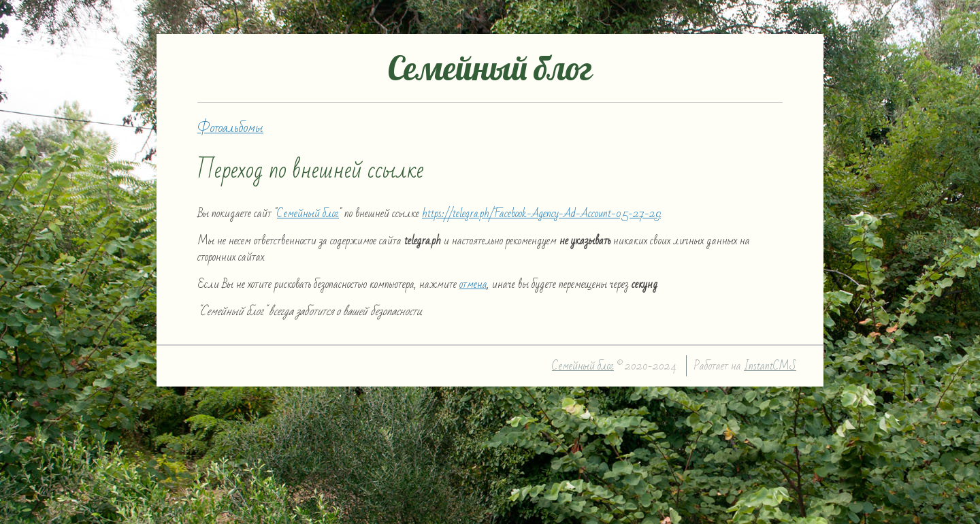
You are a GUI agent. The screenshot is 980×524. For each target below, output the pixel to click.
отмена (473, 284)
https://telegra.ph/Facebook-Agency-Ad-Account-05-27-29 (541, 213)
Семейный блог (308, 213)
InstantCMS (770, 366)
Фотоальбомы (230, 128)
